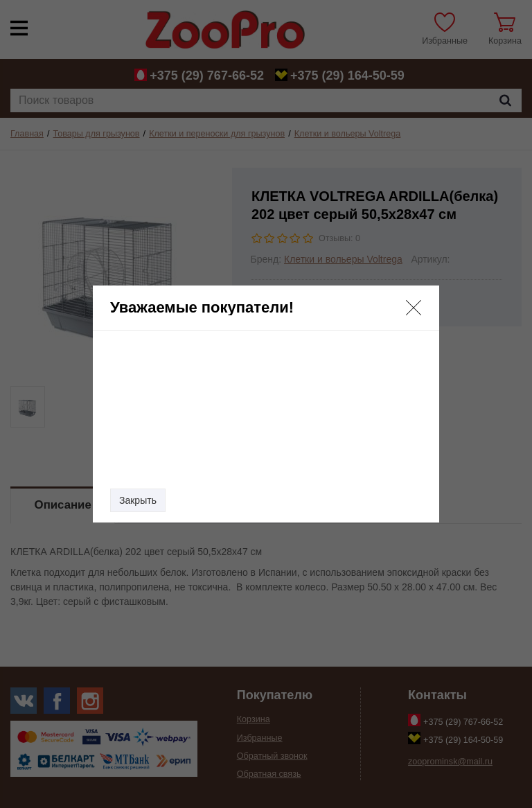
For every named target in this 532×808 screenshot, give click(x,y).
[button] (414, 308)
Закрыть (138, 500)
